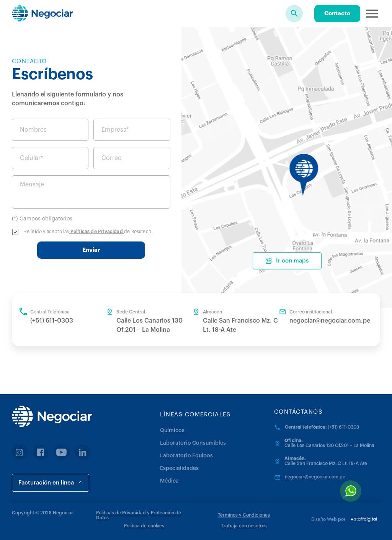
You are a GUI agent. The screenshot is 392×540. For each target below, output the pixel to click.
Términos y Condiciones (244, 515)
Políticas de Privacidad (97, 232)
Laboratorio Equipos (186, 456)
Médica (169, 481)
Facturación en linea (51, 482)
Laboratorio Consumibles (193, 443)
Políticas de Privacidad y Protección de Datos (139, 515)
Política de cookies (144, 526)
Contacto (337, 14)
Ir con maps (287, 261)
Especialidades (179, 468)
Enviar (91, 250)
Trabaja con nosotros (244, 526)
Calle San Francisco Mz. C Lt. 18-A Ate (326, 463)
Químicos (172, 431)
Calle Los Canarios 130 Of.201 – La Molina (329, 445)
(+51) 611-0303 (52, 321)
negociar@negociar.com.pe (330, 321)
